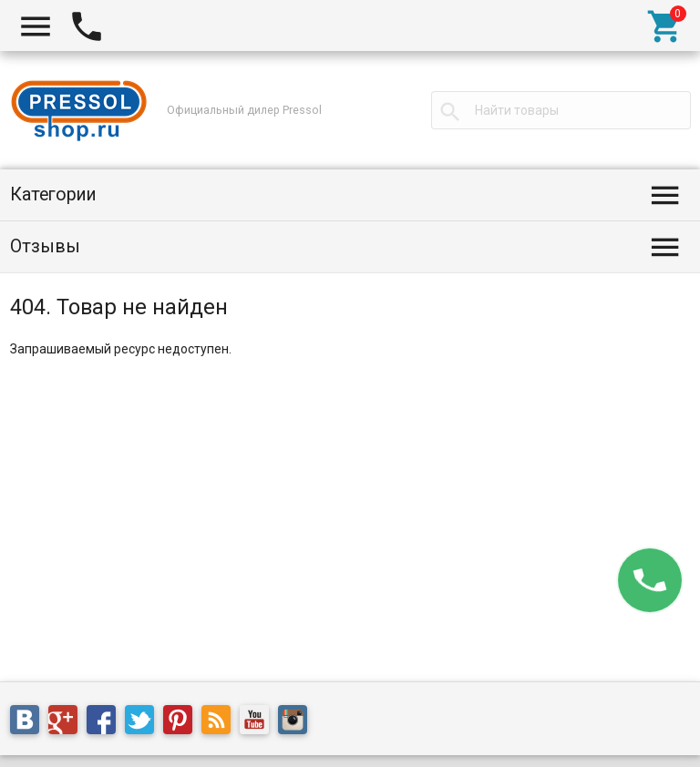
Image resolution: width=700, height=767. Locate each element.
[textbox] (561, 110)
